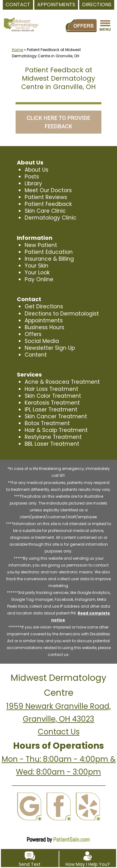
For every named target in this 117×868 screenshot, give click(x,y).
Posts (32, 177)
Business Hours (44, 327)
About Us (37, 170)
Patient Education (48, 252)
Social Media (41, 341)
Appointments (44, 320)
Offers (32, 334)
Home (17, 50)
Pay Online (39, 279)
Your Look (37, 273)
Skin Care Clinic (45, 211)
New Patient (40, 245)
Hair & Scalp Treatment (55, 430)
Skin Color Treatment (52, 396)
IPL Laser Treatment (50, 410)
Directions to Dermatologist (61, 314)
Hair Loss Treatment (51, 389)
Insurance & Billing (49, 259)
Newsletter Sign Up (49, 348)
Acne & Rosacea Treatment (61, 382)
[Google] (29, 800)
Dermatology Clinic (50, 218)
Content (35, 355)
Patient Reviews (45, 197)
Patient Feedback (48, 204)
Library (34, 183)
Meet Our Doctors (48, 190)
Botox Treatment (46, 423)
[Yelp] (88, 800)
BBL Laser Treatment (51, 444)
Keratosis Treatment (51, 403)
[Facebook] (58, 800)
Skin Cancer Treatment (55, 416)
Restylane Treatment (52, 437)
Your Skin (37, 266)
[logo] (21, 18)
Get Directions (43, 306)
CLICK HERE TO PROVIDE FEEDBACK (59, 122)
